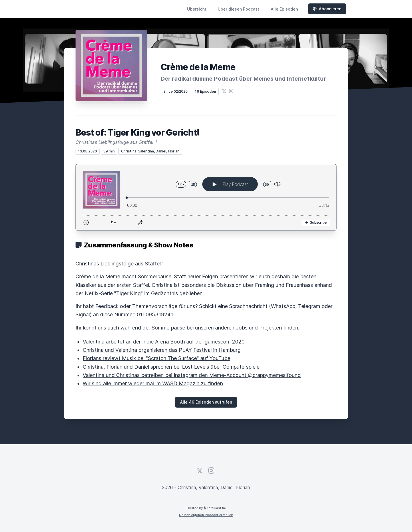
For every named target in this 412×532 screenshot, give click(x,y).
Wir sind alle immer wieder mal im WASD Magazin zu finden (153, 383)
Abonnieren (327, 9)
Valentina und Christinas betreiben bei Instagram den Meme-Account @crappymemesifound (192, 375)
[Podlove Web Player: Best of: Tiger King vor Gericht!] (206, 197)
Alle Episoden (284, 9)
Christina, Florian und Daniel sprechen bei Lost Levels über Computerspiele (171, 367)
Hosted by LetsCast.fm (206, 508)
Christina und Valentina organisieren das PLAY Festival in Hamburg (162, 350)
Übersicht (197, 9)
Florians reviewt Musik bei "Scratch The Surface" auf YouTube (157, 358)
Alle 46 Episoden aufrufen (206, 402)
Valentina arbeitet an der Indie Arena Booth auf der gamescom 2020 (164, 342)
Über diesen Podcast (238, 9)
